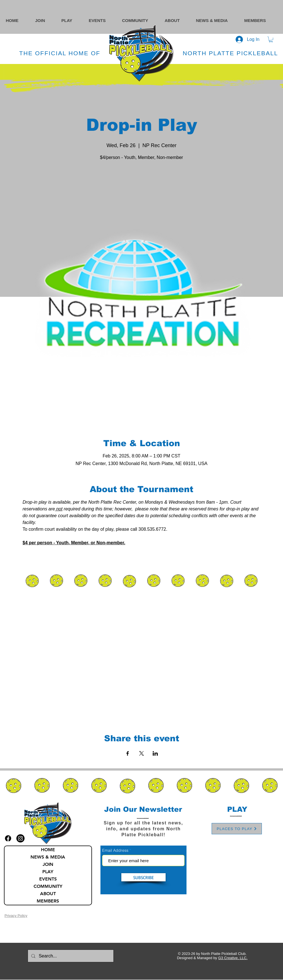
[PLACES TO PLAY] (237, 829)
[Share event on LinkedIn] (155, 753)
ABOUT (48, 894)
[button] (141, 20)
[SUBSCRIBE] (143, 877)
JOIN (48, 864)
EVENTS (48, 879)
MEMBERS (48, 901)
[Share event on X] (141, 753)
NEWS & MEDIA (48, 857)
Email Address (115, 850)
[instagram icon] (20, 838)
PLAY (48, 872)
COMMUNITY (48, 886)
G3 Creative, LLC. (233, 958)
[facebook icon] (8, 838)
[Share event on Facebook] (128, 753)
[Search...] (70, 956)
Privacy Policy (16, 916)
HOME (48, 850)
